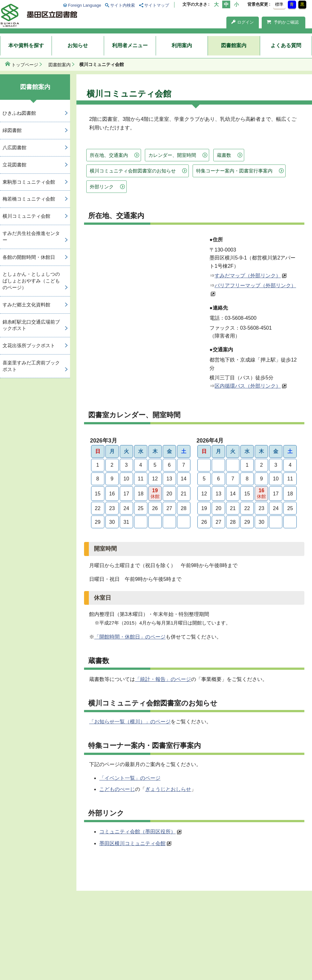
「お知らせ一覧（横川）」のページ (130, 722)
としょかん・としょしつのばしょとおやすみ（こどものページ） (31, 281)
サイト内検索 (123, 5)
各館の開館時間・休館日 (29, 257)
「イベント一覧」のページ (130, 778)
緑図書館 (12, 130)
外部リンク (102, 187)
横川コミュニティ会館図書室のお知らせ (133, 171)
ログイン (243, 22)
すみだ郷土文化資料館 (26, 305)
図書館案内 (234, 45)
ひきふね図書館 (19, 113)
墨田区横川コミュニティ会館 (132, 843)
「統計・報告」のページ (163, 679)
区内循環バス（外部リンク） (248, 386)
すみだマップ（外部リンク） (248, 276)
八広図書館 (14, 147)
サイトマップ (157, 5)
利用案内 (182, 45)
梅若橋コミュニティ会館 (29, 199)
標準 (279, 4)
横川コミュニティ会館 (26, 216)
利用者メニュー (130, 45)
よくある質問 (286, 45)
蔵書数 (224, 155)
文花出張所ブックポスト (29, 345)
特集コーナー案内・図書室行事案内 (234, 171)
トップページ (25, 65)
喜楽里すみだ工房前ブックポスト (31, 366)
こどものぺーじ (117, 789)
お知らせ (78, 45)
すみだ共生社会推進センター (31, 237)
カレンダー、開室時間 (172, 155)
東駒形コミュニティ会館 (29, 182)
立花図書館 (14, 165)
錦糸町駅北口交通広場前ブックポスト (31, 325)
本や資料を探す (26, 45)
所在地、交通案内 (109, 155)
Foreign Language (85, 5)
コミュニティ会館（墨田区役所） (138, 832)
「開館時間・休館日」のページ (130, 637)
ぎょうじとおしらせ (168, 789)
